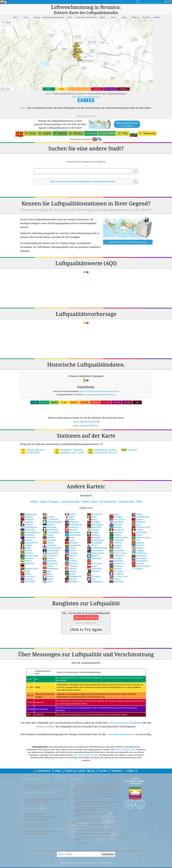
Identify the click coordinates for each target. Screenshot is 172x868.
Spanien (116, 563)
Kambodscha (73, 519)
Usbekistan (139, 548)
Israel (48, 576)
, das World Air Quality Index (86, 749)
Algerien (27, 516)
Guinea (48, 553)
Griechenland (52, 542)
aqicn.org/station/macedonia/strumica (99, 389)
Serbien (115, 542)
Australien (28, 532)
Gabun (48, 529)
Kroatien (71, 548)
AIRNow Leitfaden (46, 721)
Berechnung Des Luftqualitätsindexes (40, 811)
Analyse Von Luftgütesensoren (37, 798)
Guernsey (50, 550)
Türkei (137, 529)
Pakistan (94, 566)
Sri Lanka (116, 566)
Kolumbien (73, 540)
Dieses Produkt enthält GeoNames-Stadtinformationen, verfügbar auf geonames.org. (97, 797)
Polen (114, 509)
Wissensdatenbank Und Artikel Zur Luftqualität (44, 793)
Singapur (116, 553)
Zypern (137, 563)
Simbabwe (117, 550)
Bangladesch (29, 537)
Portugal (116, 511)
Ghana (48, 537)
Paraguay (94, 571)
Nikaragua (94, 553)
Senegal (115, 540)
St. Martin (116, 568)
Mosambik (94, 537)
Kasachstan (73, 529)
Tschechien (139, 527)
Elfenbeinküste (53, 516)
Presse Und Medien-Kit (34, 782)
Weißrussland (141, 561)
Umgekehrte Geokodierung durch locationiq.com (96, 825)
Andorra (27, 519)
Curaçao (27, 573)
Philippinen (95, 576)
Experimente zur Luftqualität (36, 795)
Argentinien (29, 522)
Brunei (26, 555)
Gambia (49, 532)
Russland (116, 527)
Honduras (50, 555)
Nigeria (93, 550)
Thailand (138, 516)
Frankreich (50, 524)
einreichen (108, 849)
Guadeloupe (51, 545)
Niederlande (96, 548)
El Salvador (50, 514)
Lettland (71, 558)
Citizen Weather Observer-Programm (91, 807)
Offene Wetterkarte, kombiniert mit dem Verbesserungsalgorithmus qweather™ (91, 803)
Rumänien (117, 524)
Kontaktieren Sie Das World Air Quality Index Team (46, 779)
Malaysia (71, 576)
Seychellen (117, 545)
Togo (136, 519)
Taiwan (137, 514)
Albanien (27, 514)
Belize (26, 542)
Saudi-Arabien (119, 532)
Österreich (94, 563)
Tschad (137, 524)
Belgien (26, 540)
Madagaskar (73, 571)
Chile (25, 566)
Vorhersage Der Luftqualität (36, 813)
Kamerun (72, 522)
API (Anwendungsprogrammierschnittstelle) (43, 825)
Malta (92, 514)
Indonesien (51, 563)
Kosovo (71, 545)
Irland (48, 571)
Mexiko (93, 527)
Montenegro (95, 535)
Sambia (115, 529)
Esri (9, 85)
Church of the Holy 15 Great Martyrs (111, 446)
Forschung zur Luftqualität (37, 787)
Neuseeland (95, 545)
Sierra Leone (118, 548)
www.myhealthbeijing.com (121, 729)
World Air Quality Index (125, 744)
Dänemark (28, 576)
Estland (48, 519)
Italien (70, 509)
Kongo (70, 542)
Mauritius (94, 522)
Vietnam (138, 558)
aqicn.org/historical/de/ (85, 416)
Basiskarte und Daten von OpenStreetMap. (93, 828)
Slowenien (117, 558)
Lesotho (71, 555)
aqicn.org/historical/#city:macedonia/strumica (100, 386)
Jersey (70, 514)
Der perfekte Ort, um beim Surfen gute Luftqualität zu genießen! (97, 832)
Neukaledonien (97, 542)
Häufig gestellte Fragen (35, 803)
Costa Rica (28, 571)
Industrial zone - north (69, 447)
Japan (70, 511)
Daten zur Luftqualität (33, 808)
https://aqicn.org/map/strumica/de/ (86, 91)
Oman (92, 561)
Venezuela (139, 550)
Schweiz (116, 537)
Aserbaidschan (30, 527)
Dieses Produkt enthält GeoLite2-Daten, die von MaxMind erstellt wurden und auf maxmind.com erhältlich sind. (94, 790)
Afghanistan (29, 509)
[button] (3, 17)
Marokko (94, 516)
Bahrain (27, 535)
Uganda (138, 537)
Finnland (49, 522)
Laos (69, 553)
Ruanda (115, 522)
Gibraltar (49, 540)
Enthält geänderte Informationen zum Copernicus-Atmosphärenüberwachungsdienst (96, 814)
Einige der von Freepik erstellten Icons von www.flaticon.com (93, 820)
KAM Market (30, 447)
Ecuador (49, 511)
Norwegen (94, 558)
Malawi (71, 573)
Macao (70, 568)
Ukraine (138, 540)
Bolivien (27, 548)
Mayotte (93, 524)
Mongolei (94, 532)
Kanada (71, 524)
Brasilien (27, 553)
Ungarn (137, 542)
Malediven (95, 509)
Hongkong (50, 558)
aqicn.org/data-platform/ (86, 420)
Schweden (117, 535)
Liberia (71, 563)
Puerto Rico (117, 514)
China (25, 568)
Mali (91, 511)
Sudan (137, 509)
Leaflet (3, 83)
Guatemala (50, 548)
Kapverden (73, 527)
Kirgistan (72, 537)
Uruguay (138, 545)
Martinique (95, 519)
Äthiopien (28, 529)
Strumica (129, 444)
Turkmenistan (141, 532)
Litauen (71, 566)
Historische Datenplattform (36, 828)
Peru (91, 573)
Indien (48, 561)
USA (136, 535)
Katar (70, 532)
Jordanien (72, 516)
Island (48, 573)
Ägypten (27, 511)
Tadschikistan (141, 511)
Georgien (49, 535)
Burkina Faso (29, 563)
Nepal (92, 540)
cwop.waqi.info (79, 810)
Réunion (116, 519)
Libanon (71, 561)
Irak (47, 566)
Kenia (70, 535)
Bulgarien (28, 558)
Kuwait (71, 550)
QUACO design (81, 837)
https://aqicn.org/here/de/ (86, 111)
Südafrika (116, 576)
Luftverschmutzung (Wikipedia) (125, 717)
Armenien (28, 524)
